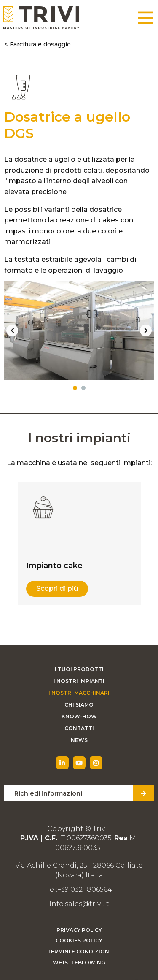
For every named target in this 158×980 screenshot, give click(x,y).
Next (146, 330)
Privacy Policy (79, 930)
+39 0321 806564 (85, 889)
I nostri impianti (79, 681)
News (79, 740)
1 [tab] (75, 388)
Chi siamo (79, 705)
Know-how (79, 716)
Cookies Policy (79, 941)
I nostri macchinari (79, 693)
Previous (12, 330)
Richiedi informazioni (48, 793)
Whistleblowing (79, 962)
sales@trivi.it (87, 904)
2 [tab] (83, 388)
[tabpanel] (79, 330)
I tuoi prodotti (79, 669)
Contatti (79, 728)
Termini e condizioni (79, 952)
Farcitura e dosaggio (40, 44)
